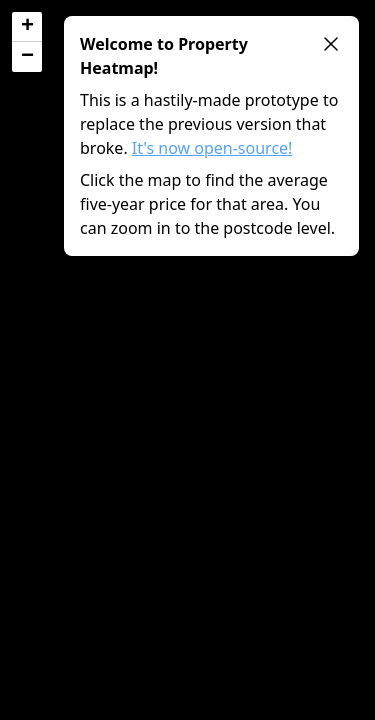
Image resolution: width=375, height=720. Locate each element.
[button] (27, 27)
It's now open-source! (212, 148)
